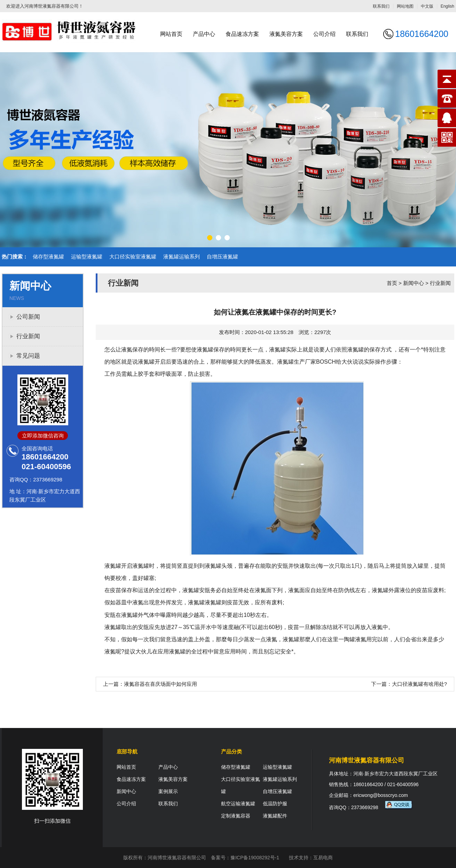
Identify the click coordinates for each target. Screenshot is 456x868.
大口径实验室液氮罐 (133, 257)
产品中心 (204, 34)
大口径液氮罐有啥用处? (419, 684)
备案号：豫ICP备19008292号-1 (245, 858)
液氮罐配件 (275, 816)
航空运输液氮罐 (238, 804)
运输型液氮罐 (87, 257)
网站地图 (405, 6)
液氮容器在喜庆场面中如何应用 (160, 684)
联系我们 (381, 6)
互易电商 (323, 858)
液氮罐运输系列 (182, 257)
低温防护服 (275, 804)
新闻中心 (414, 283)
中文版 (427, 6)
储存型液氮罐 (48, 257)
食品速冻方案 (242, 34)
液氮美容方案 (286, 34)
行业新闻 (28, 336)
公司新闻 (28, 317)
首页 (392, 283)
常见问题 (28, 356)
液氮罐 (146, 362)
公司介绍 (324, 34)
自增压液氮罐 (222, 257)
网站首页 (171, 34)
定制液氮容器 (236, 816)
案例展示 (168, 791)
